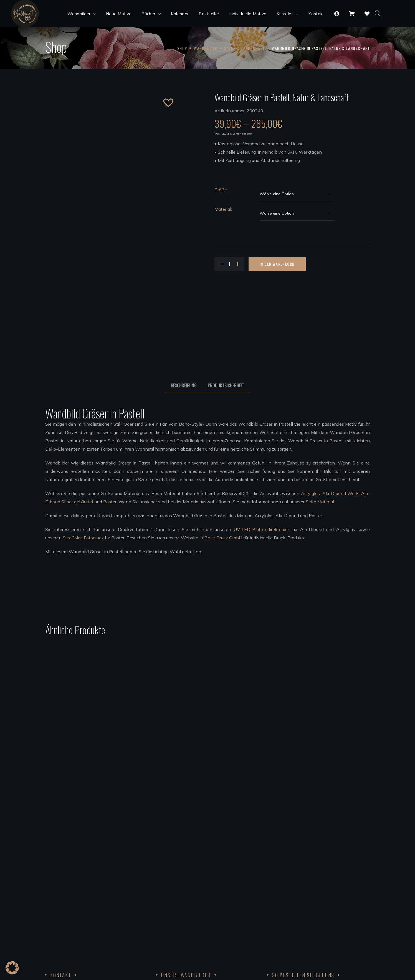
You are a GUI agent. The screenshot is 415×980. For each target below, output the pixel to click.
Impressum (278, 901)
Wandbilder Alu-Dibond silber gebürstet (197, 876)
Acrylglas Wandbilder (178, 859)
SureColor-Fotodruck (83, 538)
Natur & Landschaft (244, 48)
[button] (164, 98)
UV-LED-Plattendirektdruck (262, 529)
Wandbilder (206, 48)
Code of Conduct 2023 (290, 917)
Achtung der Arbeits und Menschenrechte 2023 (316, 934)
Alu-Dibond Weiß (341, 493)
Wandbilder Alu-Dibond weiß (186, 867)
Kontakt (275, 892)
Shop (182, 48)
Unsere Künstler (172, 909)
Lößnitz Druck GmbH (221, 538)
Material (223, 209)
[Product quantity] (229, 264)
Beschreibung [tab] (184, 385)
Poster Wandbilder (175, 884)
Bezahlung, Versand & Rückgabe (300, 867)
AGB (272, 884)
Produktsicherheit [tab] (226, 385)
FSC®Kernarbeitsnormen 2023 (299, 926)
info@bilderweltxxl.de (86, 901)
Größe (221, 190)
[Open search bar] (378, 13)
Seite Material (320, 502)
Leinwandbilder (172, 892)
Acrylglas (310, 493)
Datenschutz (280, 909)
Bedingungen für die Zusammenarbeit (194, 926)
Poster (110, 502)
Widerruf (276, 876)
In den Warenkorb (277, 264)
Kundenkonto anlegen (290, 859)
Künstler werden (173, 917)
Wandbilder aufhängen (180, 901)
